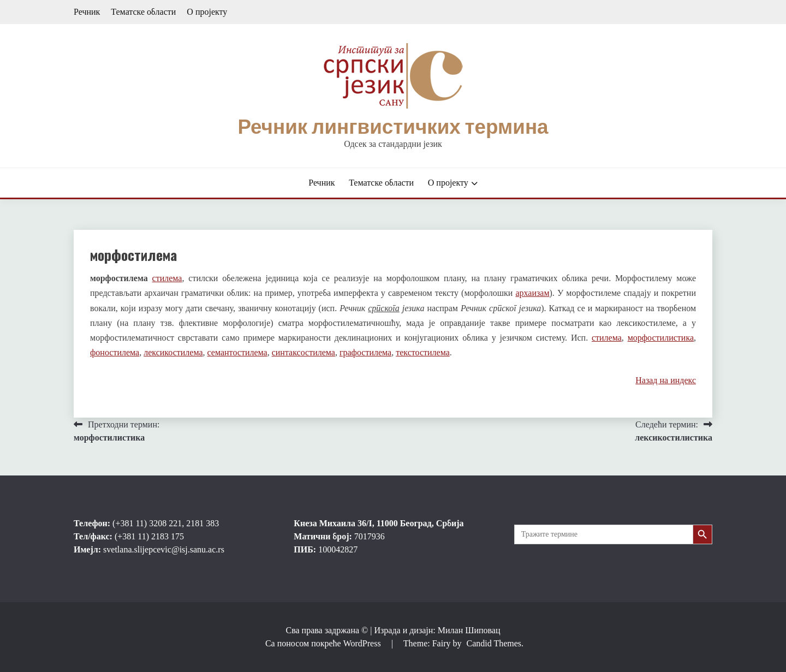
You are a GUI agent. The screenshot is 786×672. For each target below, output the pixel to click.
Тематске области (143, 12)
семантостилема (237, 352)
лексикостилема (173, 352)
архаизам (532, 293)
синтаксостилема (303, 352)
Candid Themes (494, 643)
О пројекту (207, 12)
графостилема (365, 352)
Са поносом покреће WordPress (324, 643)
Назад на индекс (666, 380)
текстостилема (423, 352)
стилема (167, 278)
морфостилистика (661, 338)
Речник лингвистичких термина (393, 127)
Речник (87, 12)
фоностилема (115, 352)
